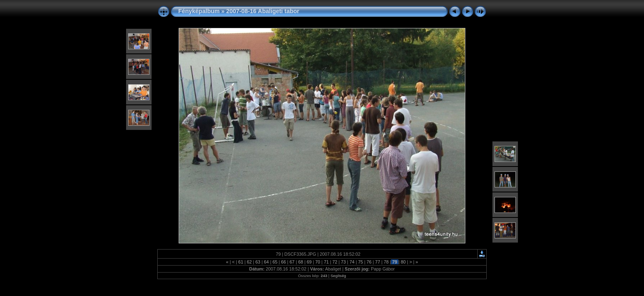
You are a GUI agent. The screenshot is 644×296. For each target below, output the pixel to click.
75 (361, 262)
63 (258, 262)
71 (326, 262)
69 (309, 262)
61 (241, 262)
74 (352, 262)
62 (249, 262)
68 (301, 262)
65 (275, 262)
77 (377, 262)
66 (283, 262)
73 (343, 262)
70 (318, 262)
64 (267, 262)
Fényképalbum (199, 11)
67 (292, 262)
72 (335, 262)
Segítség (338, 276)
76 (369, 262)
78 (386, 262)
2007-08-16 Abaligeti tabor (263, 11)
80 (403, 262)
